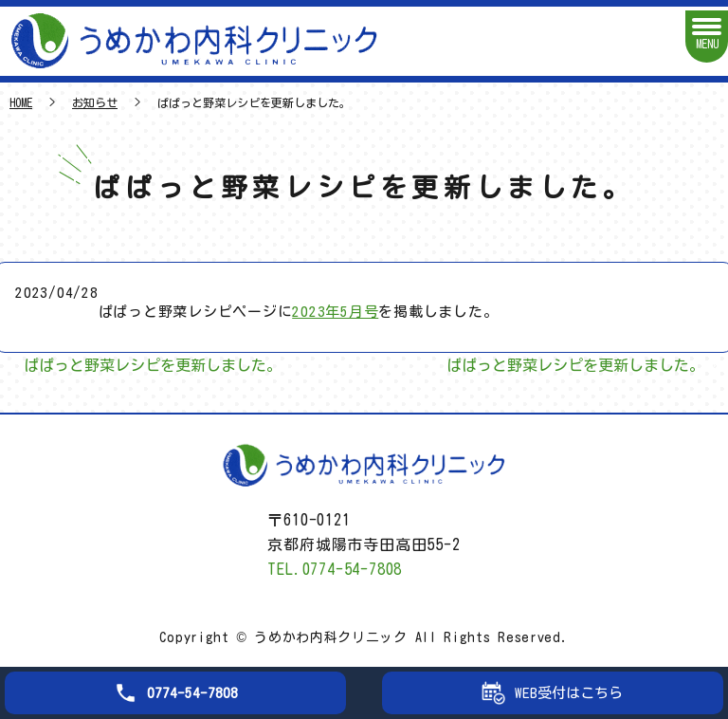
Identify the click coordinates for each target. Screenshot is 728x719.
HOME (21, 102)
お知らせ (95, 102)
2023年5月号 (335, 312)
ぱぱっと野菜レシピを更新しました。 (153, 365)
